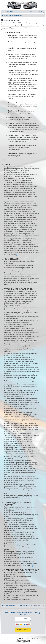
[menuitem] (7, 12)
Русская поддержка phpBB (23, 640)
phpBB (19, 639)
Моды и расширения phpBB (23, 642)
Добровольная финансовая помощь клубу (23, 614)
